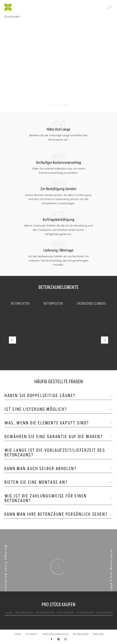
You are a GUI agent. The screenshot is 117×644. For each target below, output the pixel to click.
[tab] (58, 397)
